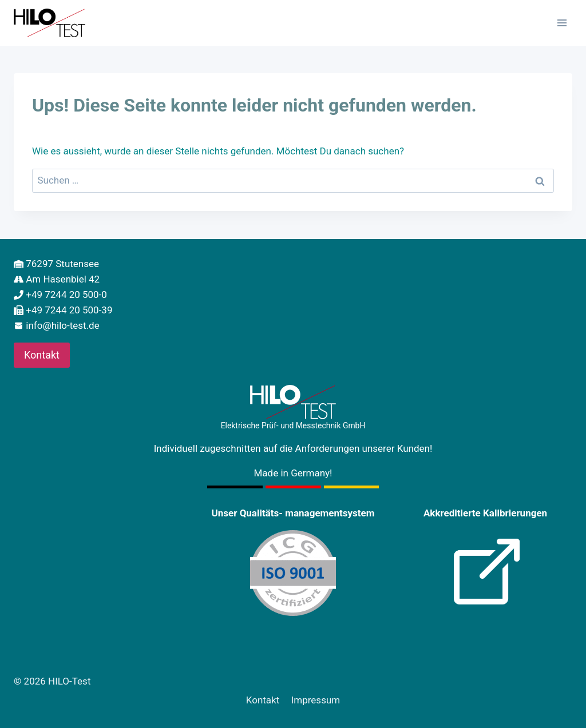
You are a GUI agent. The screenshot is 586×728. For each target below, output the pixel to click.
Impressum (316, 700)
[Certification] (293, 573)
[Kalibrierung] (485, 573)
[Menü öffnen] (562, 23)
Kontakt (263, 700)
